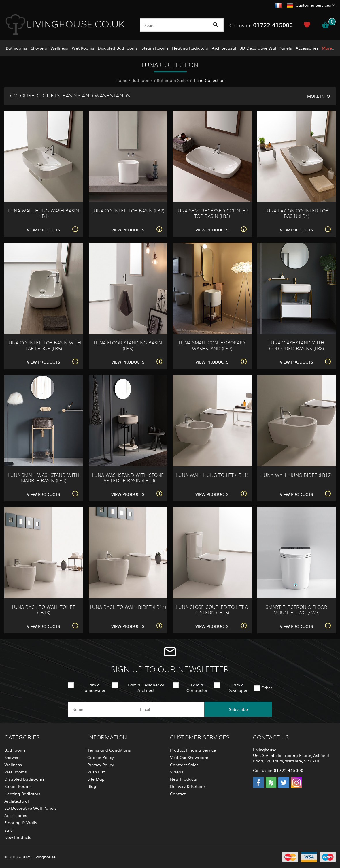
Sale (8, 830)
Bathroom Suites (173, 80)
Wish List (96, 772)
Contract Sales (184, 765)
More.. (328, 48)
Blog (92, 786)
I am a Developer (238, 687)
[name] (102, 709)
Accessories (307, 48)
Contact (178, 794)
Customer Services (313, 5)
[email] (170, 709)
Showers (39, 48)
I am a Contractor (197, 687)
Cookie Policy (101, 757)
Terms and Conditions (109, 750)
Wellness (59, 48)
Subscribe (238, 709)
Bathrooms (16, 48)
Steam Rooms (155, 48)
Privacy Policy (101, 765)
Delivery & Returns (188, 786)
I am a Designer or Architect (146, 687)
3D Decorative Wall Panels (266, 48)
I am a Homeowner (93, 687)
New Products (18, 837)
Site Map (96, 779)
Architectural (224, 48)
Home (121, 80)
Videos (177, 772)
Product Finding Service (193, 750)
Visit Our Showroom (189, 757)
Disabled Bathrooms (118, 48)
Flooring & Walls (21, 822)
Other (267, 688)
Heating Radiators (190, 48)
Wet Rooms (83, 48)
